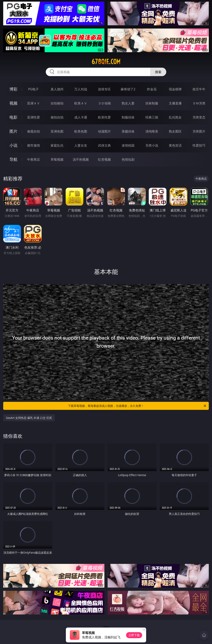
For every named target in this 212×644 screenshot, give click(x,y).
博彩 (13, 89)
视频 (13, 103)
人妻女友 (81, 145)
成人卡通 (81, 117)
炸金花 (152, 89)
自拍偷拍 (57, 103)
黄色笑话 (175, 145)
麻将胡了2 (128, 89)
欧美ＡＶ (81, 103)
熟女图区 (175, 131)
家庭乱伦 (57, 145)
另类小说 (152, 145)
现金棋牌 (175, 89)
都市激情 (34, 145)
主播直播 (175, 103)
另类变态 (199, 117)
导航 (13, 159)
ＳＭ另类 (199, 103)
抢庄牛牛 (199, 89)
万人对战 (81, 89)
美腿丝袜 (128, 131)
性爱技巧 (199, 145)
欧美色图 (81, 131)
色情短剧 (128, 159)
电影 (13, 117)
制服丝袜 (128, 117)
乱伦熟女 (175, 117)
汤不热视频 (81, 159)
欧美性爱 (104, 117)
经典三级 (152, 117)
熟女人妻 (128, 103)
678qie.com (106, 62)
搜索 (158, 72)
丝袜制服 (152, 103)
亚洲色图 (57, 131)
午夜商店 (34, 159)
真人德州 (57, 89)
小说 (13, 145)
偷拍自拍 (57, 117)
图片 (13, 131)
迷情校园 (128, 145)
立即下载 (134, 635)
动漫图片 (104, 131)
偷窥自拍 (34, 131)
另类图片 (199, 131)
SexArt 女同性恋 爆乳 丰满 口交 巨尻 (29, 418)
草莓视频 (57, 159)
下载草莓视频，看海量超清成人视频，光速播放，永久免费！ (137, 406)
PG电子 (33, 89)
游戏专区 (104, 89)
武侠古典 (104, 145)
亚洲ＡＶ (34, 103)
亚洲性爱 (34, 117)
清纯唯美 (152, 131)
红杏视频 (104, 159)
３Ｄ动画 (104, 103)
